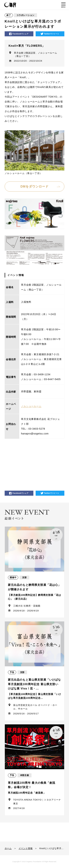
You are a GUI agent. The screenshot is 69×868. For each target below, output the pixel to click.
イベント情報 (26, 848)
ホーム (8, 848)
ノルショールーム (31, 406)
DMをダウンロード (34, 187)
